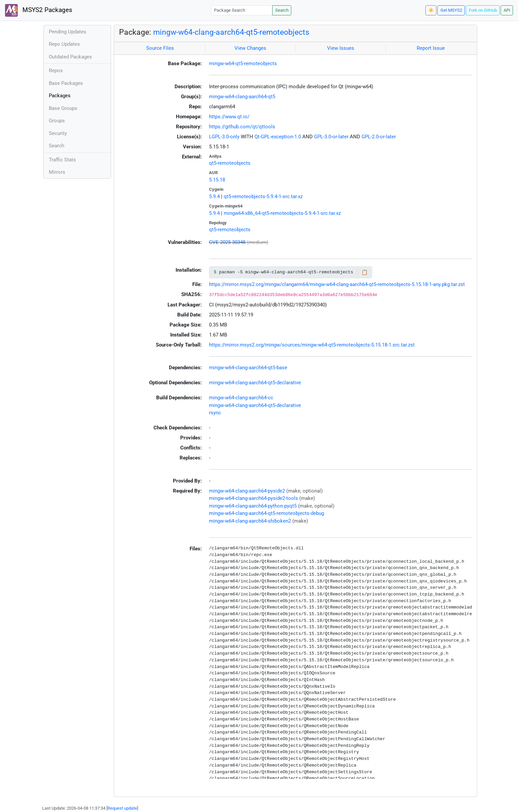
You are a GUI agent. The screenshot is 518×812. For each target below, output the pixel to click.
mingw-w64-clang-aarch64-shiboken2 (250, 521)
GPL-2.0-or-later (379, 137)
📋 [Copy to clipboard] (365, 272)
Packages (60, 96)
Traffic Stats (62, 160)
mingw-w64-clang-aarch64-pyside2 (247, 491)
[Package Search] (242, 10)
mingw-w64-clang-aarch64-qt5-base (248, 368)
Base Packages (66, 83)
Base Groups (63, 108)
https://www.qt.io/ (229, 117)
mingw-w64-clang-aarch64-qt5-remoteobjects (231, 32)
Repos (56, 71)
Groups (57, 121)
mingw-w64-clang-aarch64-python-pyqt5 (253, 506)
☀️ (431, 10)
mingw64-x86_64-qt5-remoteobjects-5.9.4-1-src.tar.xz (282, 213)
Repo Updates (64, 44)
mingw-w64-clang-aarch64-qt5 (242, 97)
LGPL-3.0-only (224, 137)
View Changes (250, 48)
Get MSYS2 (451, 10)
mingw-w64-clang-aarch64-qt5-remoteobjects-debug (267, 513)
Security (58, 133)
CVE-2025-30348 (227, 242)
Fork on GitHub (483, 10)
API (507, 10)
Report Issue (431, 48)
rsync (215, 413)
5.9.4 (214, 196)
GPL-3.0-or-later (331, 137)
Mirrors (57, 172)
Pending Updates (68, 32)
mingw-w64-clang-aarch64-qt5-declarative (255, 383)
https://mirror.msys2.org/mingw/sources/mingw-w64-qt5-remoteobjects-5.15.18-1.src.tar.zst (312, 345)
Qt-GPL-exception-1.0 (278, 137)
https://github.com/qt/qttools (242, 127)
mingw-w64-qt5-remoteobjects (243, 63)
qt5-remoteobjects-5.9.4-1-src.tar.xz (263, 196)
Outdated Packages (70, 57)
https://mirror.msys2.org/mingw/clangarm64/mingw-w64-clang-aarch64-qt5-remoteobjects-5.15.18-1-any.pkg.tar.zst (337, 284)
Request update (122, 808)
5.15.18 (217, 180)
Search (282, 10)
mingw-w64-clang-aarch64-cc (241, 398)
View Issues (341, 48)
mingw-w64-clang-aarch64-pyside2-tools (253, 498)
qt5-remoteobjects (230, 163)
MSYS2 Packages (39, 10)
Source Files (160, 48)
